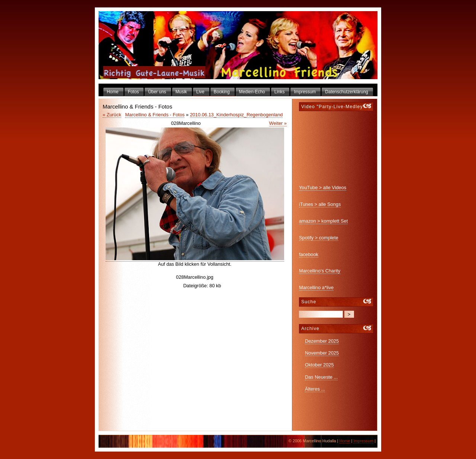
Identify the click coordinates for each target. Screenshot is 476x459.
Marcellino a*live (316, 287)
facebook (309, 254)
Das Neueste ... (321, 377)
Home (345, 441)
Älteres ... (315, 389)
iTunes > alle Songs (320, 204)
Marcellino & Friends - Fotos (155, 115)
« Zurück (112, 115)
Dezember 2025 (322, 341)
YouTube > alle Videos (323, 188)
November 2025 (322, 353)
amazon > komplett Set (323, 221)
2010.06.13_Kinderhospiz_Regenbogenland (237, 115)
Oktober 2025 (319, 365)
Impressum (363, 441)
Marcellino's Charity (320, 271)
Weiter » (278, 123)
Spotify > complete (319, 238)
